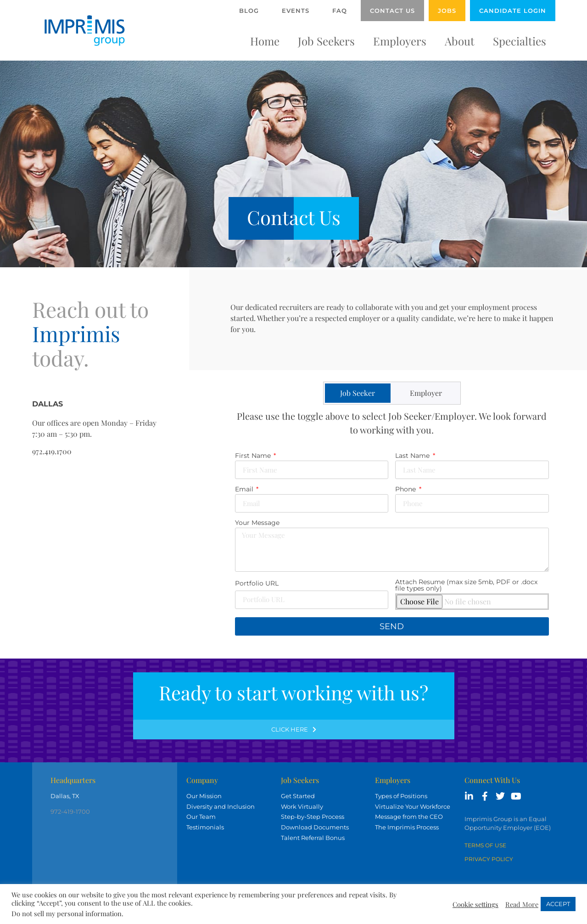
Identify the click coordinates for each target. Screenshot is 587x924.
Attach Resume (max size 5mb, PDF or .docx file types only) (466, 586)
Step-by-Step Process (313, 817)
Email (245, 490)
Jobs (447, 11)
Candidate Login (513, 11)
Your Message (257, 523)
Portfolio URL (257, 584)
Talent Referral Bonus (313, 838)
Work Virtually (302, 806)
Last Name (413, 456)
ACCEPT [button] (558, 904)
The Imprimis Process (407, 827)
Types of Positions (401, 796)
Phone (406, 490)
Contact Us (392, 11)
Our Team (201, 817)
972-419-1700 (70, 811)
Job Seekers (326, 41)
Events (296, 11)
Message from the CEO (409, 817)
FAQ (340, 11)
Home (265, 41)
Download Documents (315, 827)
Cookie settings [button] (475, 904)
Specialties (520, 41)
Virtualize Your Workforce (413, 806)
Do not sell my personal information (67, 913)
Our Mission (204, 796)
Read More (522, 904)
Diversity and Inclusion (221, 806)
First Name (254, 456)
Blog (249, 11)
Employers (400, 41)
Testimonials (205, 827)
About (460, 41)
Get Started (298, 796)
